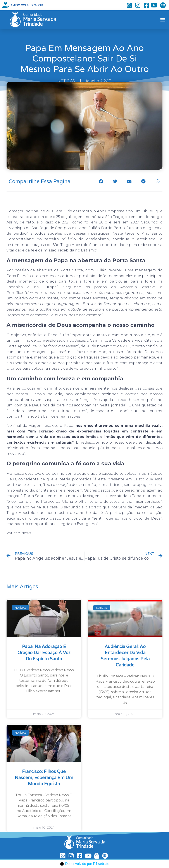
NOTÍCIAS (66, 81)
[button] (163, 20)
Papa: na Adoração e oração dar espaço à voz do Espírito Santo (44, 653)
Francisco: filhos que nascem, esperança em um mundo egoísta (44, 778)
